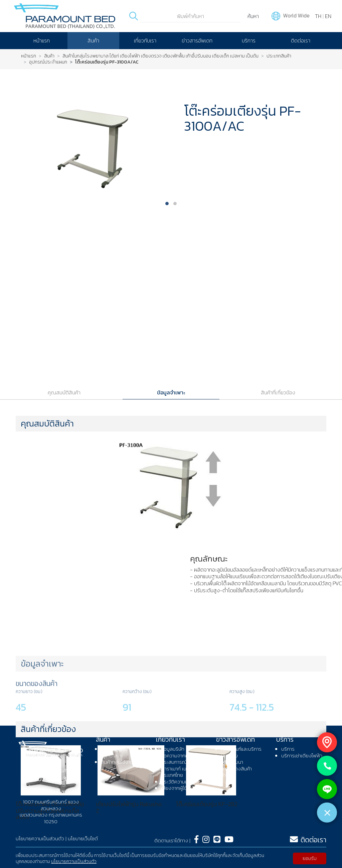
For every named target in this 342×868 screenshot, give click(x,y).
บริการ (249, 40)
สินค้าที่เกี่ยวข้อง (278, 596)
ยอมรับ (310, 858)
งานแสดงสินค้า (236, 769)
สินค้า (93, 40)
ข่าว (225, 775)
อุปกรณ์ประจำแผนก (48, 62)
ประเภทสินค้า (279, 56)
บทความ (229, 756)
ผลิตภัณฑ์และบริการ (241, 749)
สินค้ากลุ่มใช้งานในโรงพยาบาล (123, 752)
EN (328, 16)
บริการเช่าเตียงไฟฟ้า (302, 756)
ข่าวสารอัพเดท (197, 40)
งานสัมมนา (232, 762)
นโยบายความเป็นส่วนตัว (74, 861)
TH (318, 16)
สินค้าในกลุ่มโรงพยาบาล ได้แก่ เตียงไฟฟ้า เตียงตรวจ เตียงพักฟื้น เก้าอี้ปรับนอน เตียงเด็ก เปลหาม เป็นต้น (160, 56)
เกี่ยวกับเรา (145, 40)
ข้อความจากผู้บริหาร (182, 756)
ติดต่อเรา (301, 40)
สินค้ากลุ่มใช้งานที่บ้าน (123, 762)
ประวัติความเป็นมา (179, 782)
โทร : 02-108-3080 (51, 779)
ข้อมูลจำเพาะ (171, 596)
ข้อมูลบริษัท (173, 749)
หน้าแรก (42, 40)
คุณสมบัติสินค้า (64, 596)
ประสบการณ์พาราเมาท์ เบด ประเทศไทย (175, 768)
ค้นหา (253, 16)
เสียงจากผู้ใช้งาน (178, 788)
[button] (167, 204)
